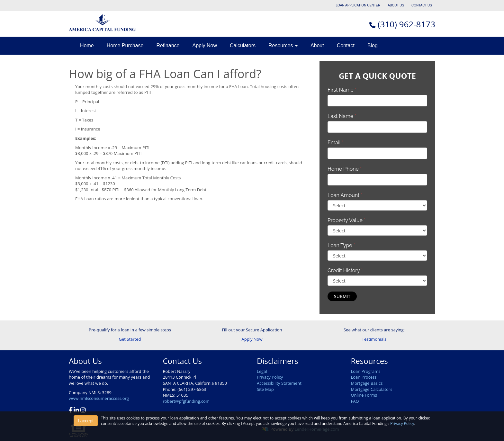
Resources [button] (283, 45)
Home (87, 45)
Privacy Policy (270, 377)
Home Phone (345, 169)
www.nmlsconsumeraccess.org (99, 398)
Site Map (265, 389)
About (317, 45)
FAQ (355, 401)
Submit (342, 296)
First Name (342, 90)
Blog (373, 45)
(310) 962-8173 (406, 24)
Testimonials (374, 339)
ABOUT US (396, 5)
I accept (86, 421)
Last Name (342, 116)
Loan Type (341, 245)
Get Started (130, 339)
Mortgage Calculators (372, 389)
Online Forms (364, 395)
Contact (346, 45)
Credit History (345, 270)
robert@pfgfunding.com (186, 401)
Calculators (243, 45)
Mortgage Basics (367, 383)
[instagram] (83, 411)
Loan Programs (366, 371)
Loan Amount (345, 195)
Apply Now (204, 45)
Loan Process (364, 377)
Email (336, 143)
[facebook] (71, 411)
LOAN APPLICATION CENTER (358, 5)
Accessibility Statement (279, 383)
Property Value (346, 220)
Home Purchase (125, 45)
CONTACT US (422, 5)
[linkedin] (76, 411)
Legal (262, 371)
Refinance (168, 45)
